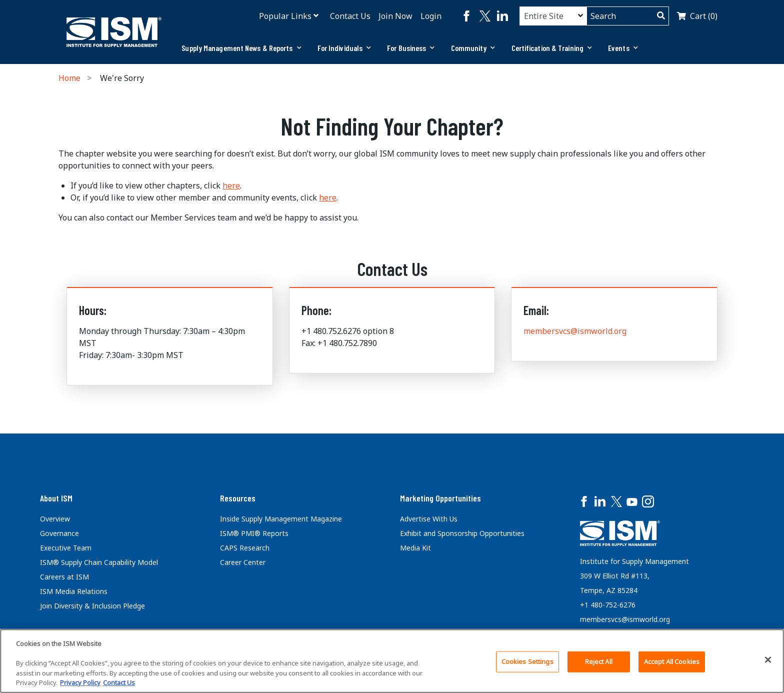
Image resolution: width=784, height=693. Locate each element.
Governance (59, 533)
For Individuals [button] (344, 48)
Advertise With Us (429, 519)
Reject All (599, 661)
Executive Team (66, 548)
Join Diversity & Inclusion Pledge (92, 606)
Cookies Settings (527, 661)
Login (431, 16)
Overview (55, 519)
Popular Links (285, 16)
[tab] (241, 48)
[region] (392, 661)
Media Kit (415, 548)
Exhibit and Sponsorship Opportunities (462, 533)
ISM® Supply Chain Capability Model (99, 562)
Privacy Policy (80, 682)
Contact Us (350, 16)
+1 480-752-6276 (608, 605)
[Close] (768, 660)
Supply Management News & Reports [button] (241, 48)
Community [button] (473, 48)
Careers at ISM (64, 577)
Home (69, 78)
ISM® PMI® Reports (254, 533)
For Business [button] (411, 48)
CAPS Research (245, 548)
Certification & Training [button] (552, 48)
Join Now (395, 16)
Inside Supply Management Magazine (281, 519)
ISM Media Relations (74, 591)
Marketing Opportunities (440, 498)
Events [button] (623, 48)
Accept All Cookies (672, 661)
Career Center (243, 562)
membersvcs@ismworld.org (575, 331)
